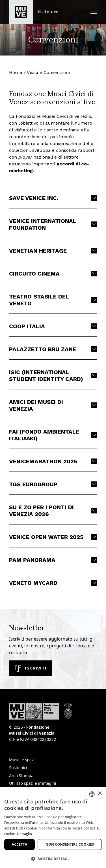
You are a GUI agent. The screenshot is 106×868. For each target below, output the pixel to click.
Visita (33, 72)
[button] (94, 12)
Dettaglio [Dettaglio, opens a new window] (24, 834)
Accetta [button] (20, 844)
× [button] (100, 794)
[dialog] (53, 828)
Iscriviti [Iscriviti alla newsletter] (31, 668)
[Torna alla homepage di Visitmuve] (34, 12)
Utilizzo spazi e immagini (33, 783)
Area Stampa (21, 776)
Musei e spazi (22, 760)
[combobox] (92, 794)
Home (16, 72)
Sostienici (18, 768)
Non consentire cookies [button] (70, 844)
